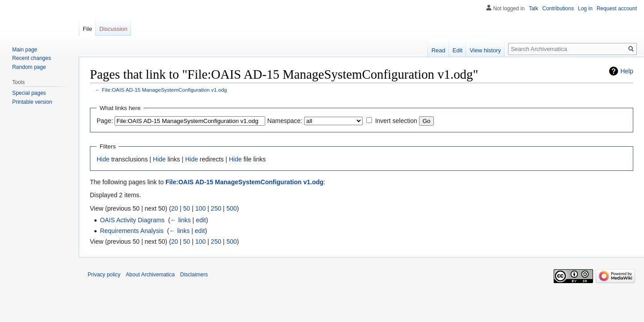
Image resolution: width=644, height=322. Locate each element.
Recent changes (32, 58)
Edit (458, 50)
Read (439, 50)
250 (216, 208)
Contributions (558, 8)
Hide (103, 159)
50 (187, 208)
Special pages (29, 93)
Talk (533, 8)
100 (201, 208)
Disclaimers (194, 275)
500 (231, 208)
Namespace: (285, 121)
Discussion (113, 29)
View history (485, 50)
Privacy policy (104, 275)
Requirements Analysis (131, 231)
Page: (105, 121)
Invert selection (396, 121)
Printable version (32, 102)
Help (627, 71)
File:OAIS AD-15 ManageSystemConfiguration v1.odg (165, 90)
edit (201, 220)
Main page (25, 50)
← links (181, 220)
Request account (617, 8)
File (87, 29)
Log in (585, 8)
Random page (29, 67)
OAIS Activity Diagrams (132, 220)
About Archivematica (150, 275)
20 (175, 208)
